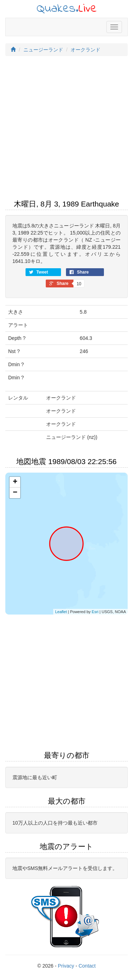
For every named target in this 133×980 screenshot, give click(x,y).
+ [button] (15, 482)
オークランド (85, 50)
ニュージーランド (43, 50)
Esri (95, 612)
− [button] (15, 493)
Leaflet (61, 612)
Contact (87, 966)
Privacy (66, 966)
